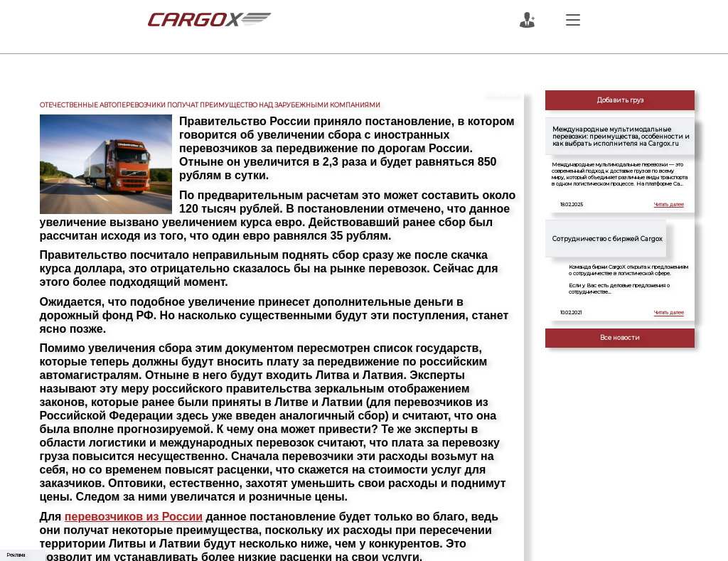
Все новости (620, 338)
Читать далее (669, 205)
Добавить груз (620, 100)
